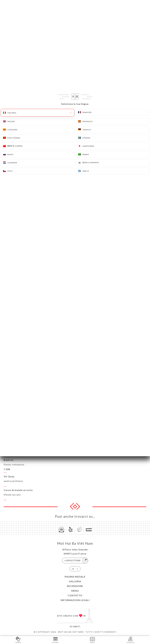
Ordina (18, 640)
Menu (75, 591)
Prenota (55, 640)
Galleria (75, 581)
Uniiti (77, 626)
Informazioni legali (75, 600)
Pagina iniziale (75, 577)
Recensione (75, 586)
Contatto (75, 595)
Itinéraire (130, 640)
